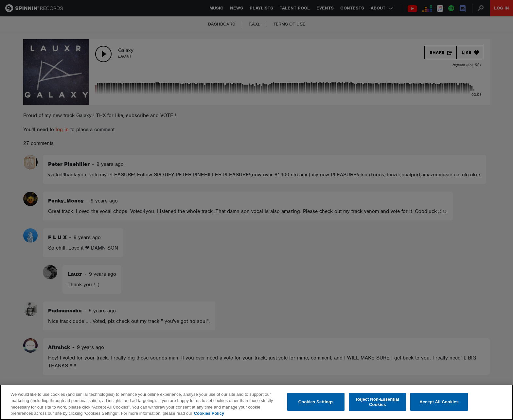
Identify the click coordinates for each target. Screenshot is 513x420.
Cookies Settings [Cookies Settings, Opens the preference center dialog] (316, 402)
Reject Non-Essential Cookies (378, 402)
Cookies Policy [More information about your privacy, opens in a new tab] (209, 413)
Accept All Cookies (439, 402)
